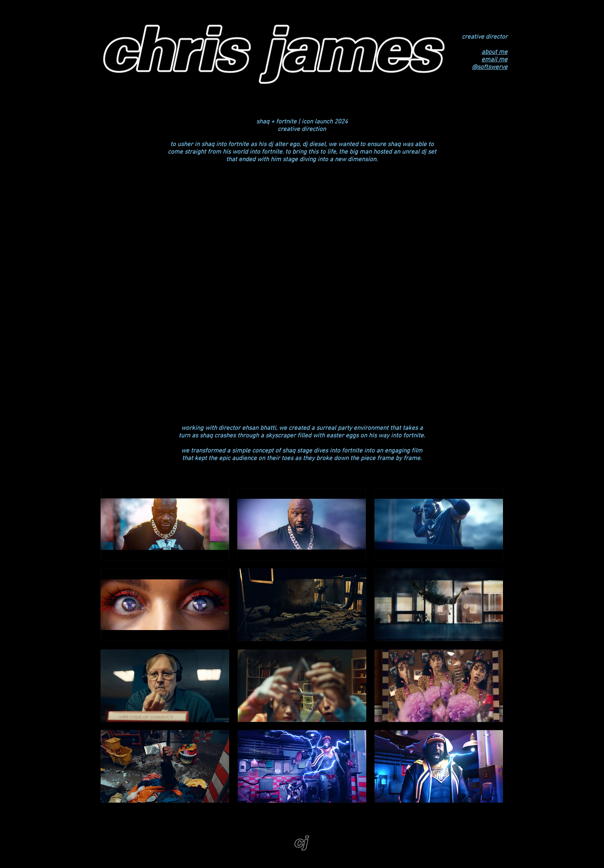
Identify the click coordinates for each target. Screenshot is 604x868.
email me (495, 60)
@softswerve (490, 67)
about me (495, 52)
